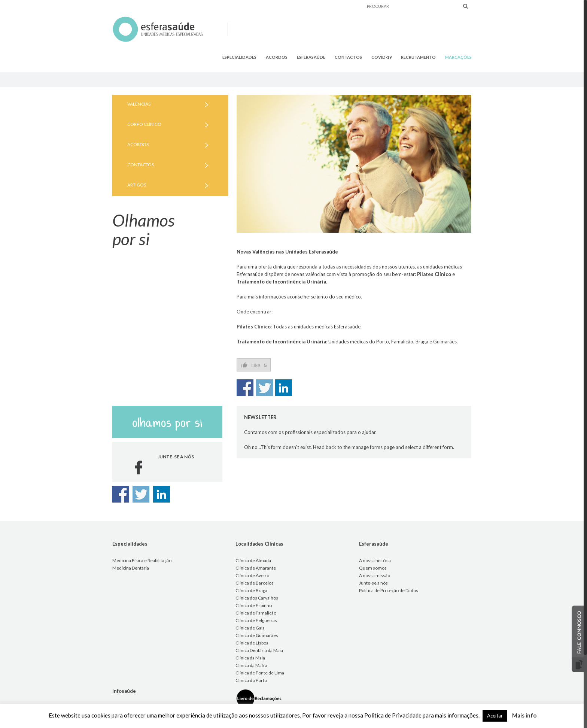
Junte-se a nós (373, 583)
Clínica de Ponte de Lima (260, 673)
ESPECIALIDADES (239, 57)
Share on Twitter (264, 388)
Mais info (524, 715)
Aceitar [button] (495, 716)
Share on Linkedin (284, 388)
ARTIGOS (137, 185)
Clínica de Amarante (256, 568)
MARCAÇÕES (458, 57)
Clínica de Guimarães (257, 635)
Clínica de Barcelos (255, 583)
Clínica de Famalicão (256, 613)
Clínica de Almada (253, 560)
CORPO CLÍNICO (144, 124)
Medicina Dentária (131, 568)
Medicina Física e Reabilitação (142, 560)
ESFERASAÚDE (311, 57)
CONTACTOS (348, 57)
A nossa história (375, 560)
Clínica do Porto (251, 680)
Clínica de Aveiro (252, 575)
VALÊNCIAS (139, 104)
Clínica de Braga (251, 590)
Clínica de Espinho (254, 605)
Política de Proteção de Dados (389, 590)
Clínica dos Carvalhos (257, 598)
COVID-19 (381, 57)
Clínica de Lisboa (252, 643)
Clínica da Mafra (251, 665)
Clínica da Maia (250, 658)
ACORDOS (277, 57)
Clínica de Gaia (250, 628)
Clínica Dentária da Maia (259, 650)
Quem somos (373, 568)
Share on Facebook (245, 388)
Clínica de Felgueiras (256, 620)
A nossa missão (375, 575)
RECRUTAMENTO (418, 57)
